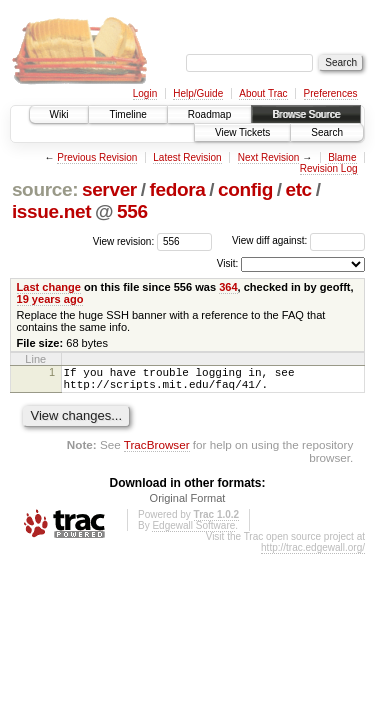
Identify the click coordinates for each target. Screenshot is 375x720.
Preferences (331, 93)
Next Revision (269, 157)
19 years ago (50, 299)
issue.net (51, 211)
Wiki (59, 114)
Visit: (228, 263)
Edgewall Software (193, 531)
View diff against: (298, 240)
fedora (177, 189)
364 (228, 287)
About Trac (263, 93)
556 (132, 211)
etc (298, 189)
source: (45, 189)
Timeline (127, 114)
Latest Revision (187, 157)
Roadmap (209, 114)
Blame (342, 157)
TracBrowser (157, 450)
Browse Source (306, 114)
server (109, 189)
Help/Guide (198, 93)
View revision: (124, 240)
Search (327, 132)
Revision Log (329, 168)
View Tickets (242, 132)
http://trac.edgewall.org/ (313, 553)
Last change (49, 287)
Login (145, 93)
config (245, 189)
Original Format (188, 504)
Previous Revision (97, 157)
